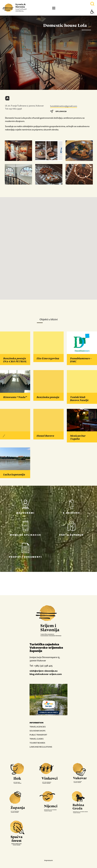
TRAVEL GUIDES (37, 739)
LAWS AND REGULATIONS (41, 747)
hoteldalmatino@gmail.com (64, 106)
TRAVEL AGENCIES (38, 727)
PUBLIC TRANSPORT (38, 735)
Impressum (48, 860)
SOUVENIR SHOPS (37, 731)
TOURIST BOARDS (37, 743)
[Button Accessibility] (92, 16)
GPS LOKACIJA (58, 111)
